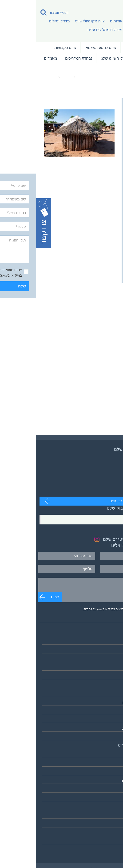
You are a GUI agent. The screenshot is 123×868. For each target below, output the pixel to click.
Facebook (108, 519)
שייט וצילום (106, 58)
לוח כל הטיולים (108, 676)
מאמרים (14, 58)
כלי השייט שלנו (77, 58)
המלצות (109, 69)
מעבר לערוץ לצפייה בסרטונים (96, 501)
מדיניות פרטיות (108, 841)
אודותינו (80, 21)
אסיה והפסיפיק (107, 694)
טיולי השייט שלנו (102, 48)
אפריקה (113, 711)
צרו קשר (113, 850)
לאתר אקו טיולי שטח (103, 798)
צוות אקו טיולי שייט (54, 21)
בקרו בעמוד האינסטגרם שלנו (93, 539)
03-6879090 (23, 13)
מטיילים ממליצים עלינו (69, 30)
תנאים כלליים (109, 833)
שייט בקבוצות (29, 48)
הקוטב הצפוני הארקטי (102, 728)
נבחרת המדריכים (43, 58)
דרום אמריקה (109, 720)
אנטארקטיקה (109, 737)
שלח (105, 268)
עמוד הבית (48, 77)
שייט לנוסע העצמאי (65, 48)
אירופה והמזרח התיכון (103, 702)
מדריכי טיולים (24, 21)
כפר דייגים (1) (12, 77)
